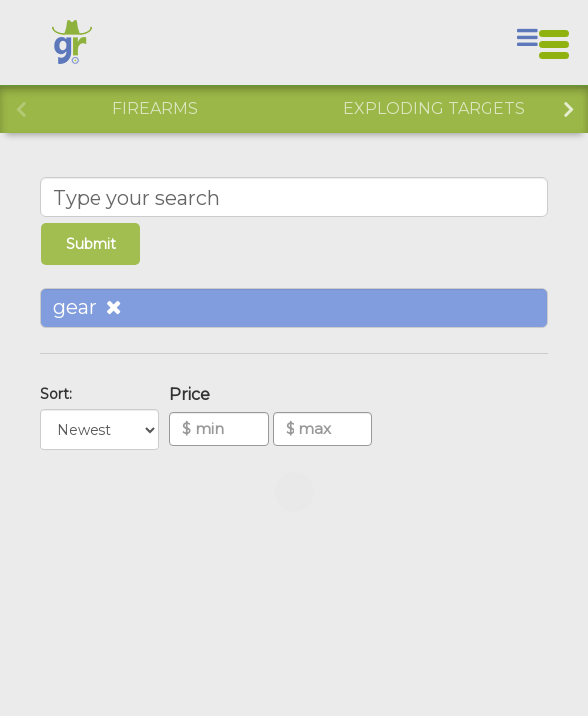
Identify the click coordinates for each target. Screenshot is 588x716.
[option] (155, 109)
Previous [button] (20, 107)
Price (194, 394)
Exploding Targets (434, 109)
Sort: (60, 394)
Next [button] (568, 107)
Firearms (155, 109)
